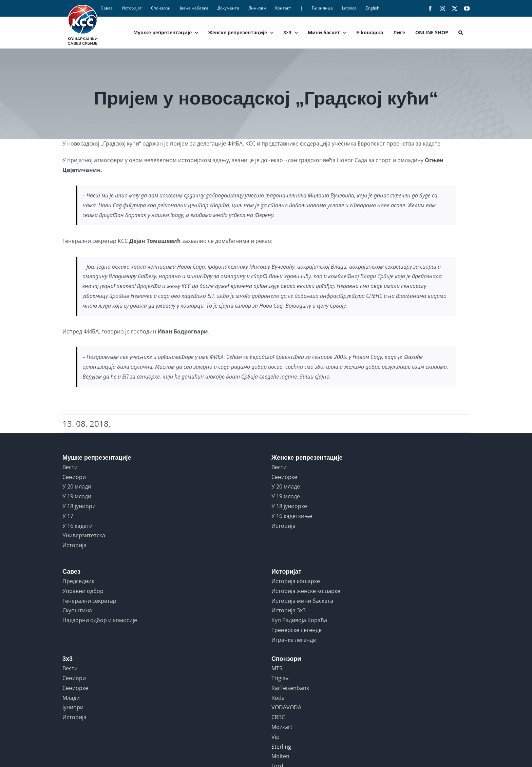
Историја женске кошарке (306, 591)
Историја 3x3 (289, 610)
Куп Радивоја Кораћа (299, 620)
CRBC (278, 717)
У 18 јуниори (79, 506)
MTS (277, 668)
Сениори (74, 477)
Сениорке (284, 477)
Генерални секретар (89, 601)
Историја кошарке (296, 581)
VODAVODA (286, 707)
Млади (71, 698)
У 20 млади (77, 486)
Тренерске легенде (297, 630)
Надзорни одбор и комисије (100, 620)
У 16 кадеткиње (292, 516)
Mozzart (282, 727)
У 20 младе (286, 486)
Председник (78, 581)
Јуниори (73, 707)
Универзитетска (84, 535)
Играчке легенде (294, 640)
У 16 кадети (78, 526)
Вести (70, 467)
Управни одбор (83, 591)
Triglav (280, 678)
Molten (280, 756)
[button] (461, 33)
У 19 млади (77, 496)
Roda (278, 698)
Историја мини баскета (302, 601)
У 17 (68, 516)
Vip (275, 737)
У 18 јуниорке (289, 506)
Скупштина (77, 610)
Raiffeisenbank (290, 688)
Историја (74, 545)
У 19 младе (286, 496)
